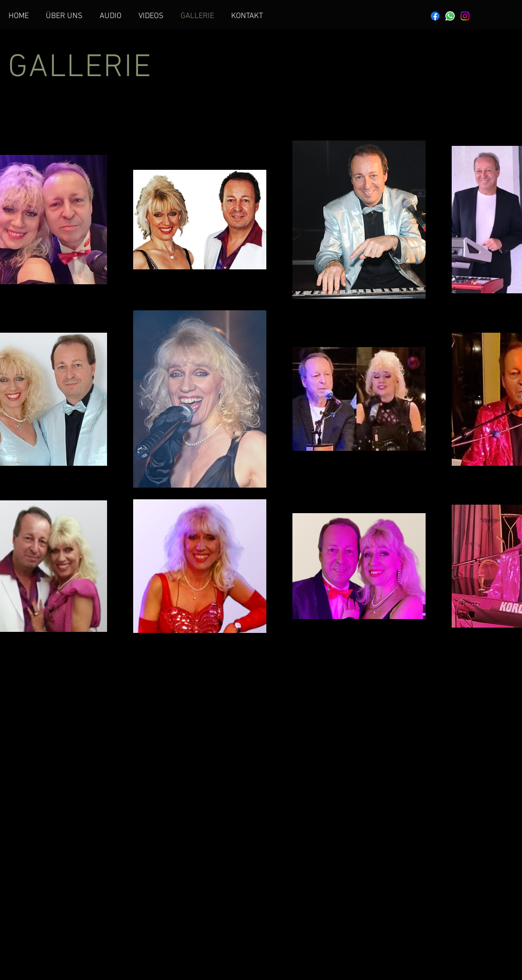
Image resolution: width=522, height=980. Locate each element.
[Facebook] (435, 16)
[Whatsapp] (450, 16)
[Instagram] (465, 16)
